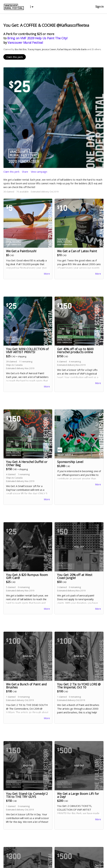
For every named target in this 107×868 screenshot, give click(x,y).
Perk (9, 34)
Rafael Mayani (64, 49)
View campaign (40, 172)
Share (25, 172)
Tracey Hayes (34, 49)
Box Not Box (21, 49)
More (47, 274)
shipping (22, 357)
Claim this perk (15, 57)
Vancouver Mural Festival (25, 43)
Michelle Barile (80, 49)
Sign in (100, 7)
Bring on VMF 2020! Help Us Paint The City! (37, 38)
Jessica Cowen (49, 49)
